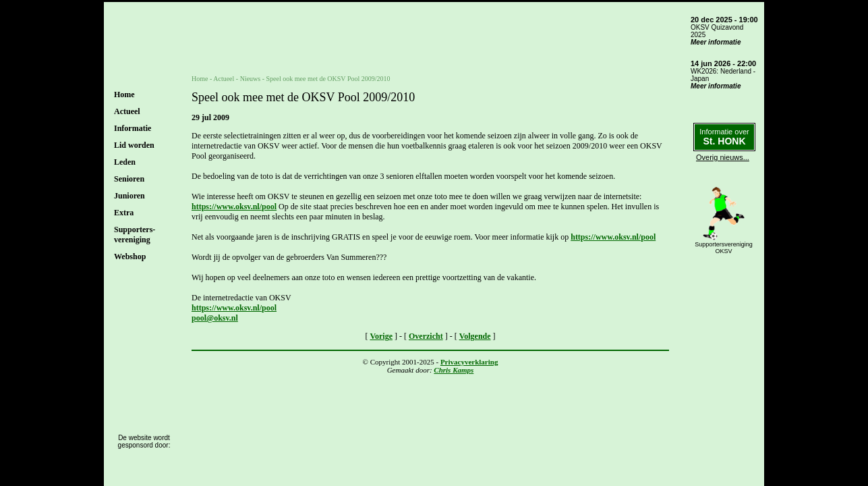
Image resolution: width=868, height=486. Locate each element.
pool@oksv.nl (215, 318)
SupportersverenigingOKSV (724, 248)
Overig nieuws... (723, 157)
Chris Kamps (454, 370)
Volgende (475, 336)
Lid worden (134, 145)
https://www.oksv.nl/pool (234, 207)
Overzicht (426, 336)
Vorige (381, 336)
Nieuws (251, 79)
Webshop (130, 256)
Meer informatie (716, 42)
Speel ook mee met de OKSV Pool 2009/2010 (328, 79)
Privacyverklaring (469, 362)
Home (124, 94)
